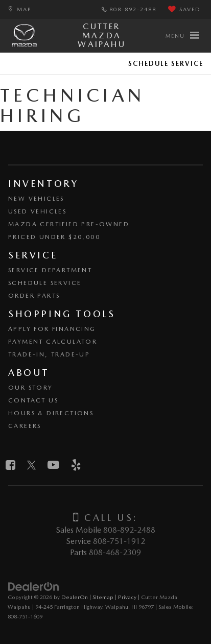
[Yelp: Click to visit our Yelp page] (76, 465)
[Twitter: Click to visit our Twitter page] (31, 465)
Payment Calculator (53, 342)
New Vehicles (36, 199)
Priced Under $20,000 (54, 237)
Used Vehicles (37, 211)
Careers (25, 426)
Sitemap (103, 597)
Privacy (127, 597)
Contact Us (33, 400)
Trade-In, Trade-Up (49, 354)
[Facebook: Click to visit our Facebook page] (10, 465)
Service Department (50, 270)
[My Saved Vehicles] (184, 10)
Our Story (31, 388)
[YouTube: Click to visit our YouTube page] (53, 465)
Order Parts (34, 296)
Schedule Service (166, 64)
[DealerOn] (34, 587)
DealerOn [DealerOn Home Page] (75, 597)
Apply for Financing (52, 329)
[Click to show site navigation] (182, 36)
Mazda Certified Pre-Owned (69, 224)
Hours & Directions (51, 413)
